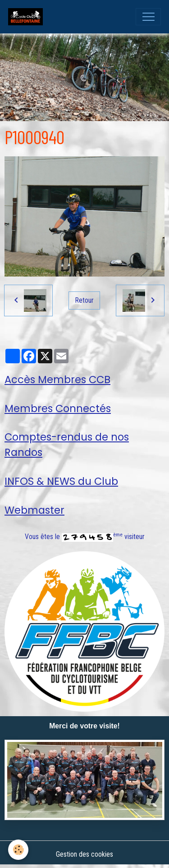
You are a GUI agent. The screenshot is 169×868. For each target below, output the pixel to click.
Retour (84, 300)
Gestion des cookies (84, 854)
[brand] (27, 17)
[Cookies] (18, 850)
